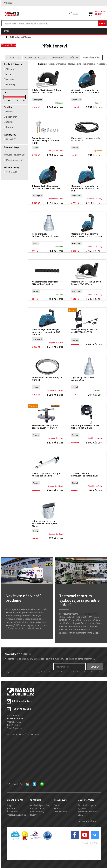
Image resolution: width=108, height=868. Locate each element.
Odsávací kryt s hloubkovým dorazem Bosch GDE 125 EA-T (85, 91)
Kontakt (58, 808)
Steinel (36, 148)
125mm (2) (11, 172)
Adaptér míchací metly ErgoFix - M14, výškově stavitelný (47, 283)
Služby (33, 815)
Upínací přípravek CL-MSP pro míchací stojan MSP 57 (46, 475)
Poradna (11, 808)
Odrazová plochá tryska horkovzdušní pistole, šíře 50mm (44, 524)
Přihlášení (8, 3)
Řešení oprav (13, 812)
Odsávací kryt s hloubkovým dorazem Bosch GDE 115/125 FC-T (87, 236)
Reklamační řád (38, 808)
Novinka (10, 79)
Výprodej (10, 85)
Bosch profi (37, 100)
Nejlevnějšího (75, 64)
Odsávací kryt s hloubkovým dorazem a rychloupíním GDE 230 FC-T (46, 332)
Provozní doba (61, 812)
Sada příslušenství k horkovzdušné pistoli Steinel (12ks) (46, 140)
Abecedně (102, 64)
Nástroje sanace (35, 58)
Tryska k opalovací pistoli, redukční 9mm (84, 379)
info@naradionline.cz (23, 701)
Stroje (14, 58)
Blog (9, 805)
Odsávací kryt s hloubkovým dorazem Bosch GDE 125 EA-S (46, 187)
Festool (75, 148)
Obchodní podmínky (40, 805)
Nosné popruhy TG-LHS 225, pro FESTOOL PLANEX (85, 331)
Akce (8, 74)
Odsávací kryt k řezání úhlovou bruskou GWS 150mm (47, 91)
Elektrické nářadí (17, 37)
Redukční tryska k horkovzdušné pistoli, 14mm (46, 235)
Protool (36, 435)
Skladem (10, 69)
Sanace (28, 37)
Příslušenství (92, 58)
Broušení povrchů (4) (14, 155)
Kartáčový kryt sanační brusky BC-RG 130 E (86, 139)
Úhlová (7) (11, 139)
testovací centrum (88, 614)
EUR (75, 13)
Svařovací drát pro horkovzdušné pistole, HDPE (85, 475)
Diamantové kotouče (64, 58)
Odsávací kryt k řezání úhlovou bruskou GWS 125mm (86, 283)
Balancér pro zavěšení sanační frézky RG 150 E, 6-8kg (86, 427)
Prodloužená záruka (16, 815)
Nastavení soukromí (87, 821)
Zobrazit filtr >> (9, 45)
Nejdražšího (89, 64)
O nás (57, 805)
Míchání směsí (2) (15, 160)
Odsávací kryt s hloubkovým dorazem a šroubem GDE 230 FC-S (85, 188)
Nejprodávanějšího (57, 64)
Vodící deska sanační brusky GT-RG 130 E (47, 379)
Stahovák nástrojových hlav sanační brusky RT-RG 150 (45, 427)
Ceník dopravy (37, 812)
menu (7, 31)
